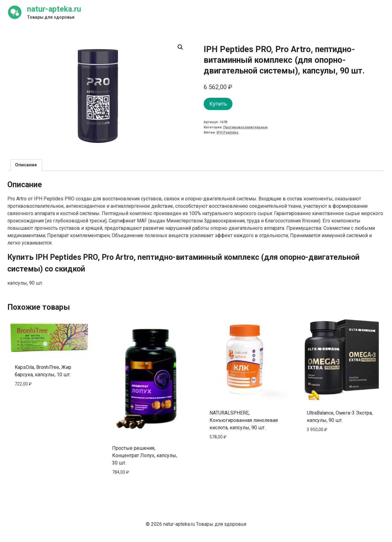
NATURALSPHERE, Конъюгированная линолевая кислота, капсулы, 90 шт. (244, 420)
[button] (180, 47)
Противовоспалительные (245, 127)
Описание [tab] (26, 165)
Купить (218, 104)
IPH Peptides (228, 133)
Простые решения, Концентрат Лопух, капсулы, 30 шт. (145, 455)
